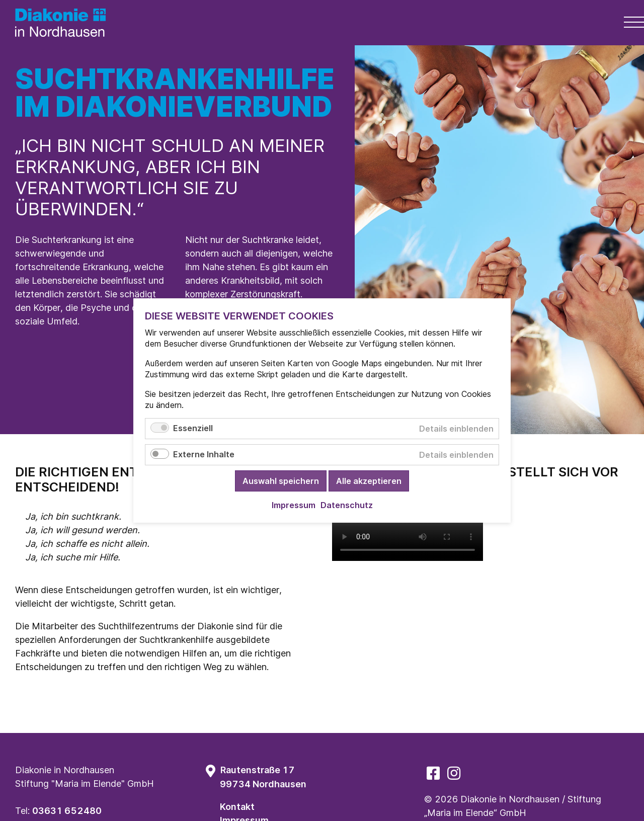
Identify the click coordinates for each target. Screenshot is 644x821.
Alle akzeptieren (369, 481)
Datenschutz (347, 505)
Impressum (294, 505)
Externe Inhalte (204, 454)
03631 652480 (67, 811)
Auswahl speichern (281, 481)
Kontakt (237, 807)
